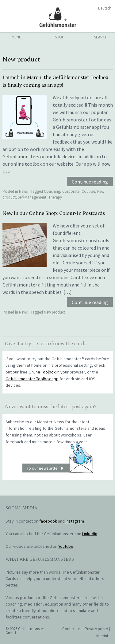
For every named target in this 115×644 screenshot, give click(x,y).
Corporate (71, 191)
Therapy (55, 197)
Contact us (71, 629)
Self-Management (32, 197)
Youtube (66, 546)
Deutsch (105, 8)
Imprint (102, 636)
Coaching (52, 191)
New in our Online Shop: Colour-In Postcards (54, 213)
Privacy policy (96, 629)
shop (60, 37)
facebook (48, 521)
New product (54, 312)
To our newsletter (60, 468)
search (101, 37)
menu (17, 37)
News (23, 191)
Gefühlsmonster (57, 17)
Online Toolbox (42, 372)
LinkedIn (90, 534)
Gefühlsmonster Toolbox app (32, 379)
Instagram (75, 521)
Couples (88, 191)
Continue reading (90, 182)
